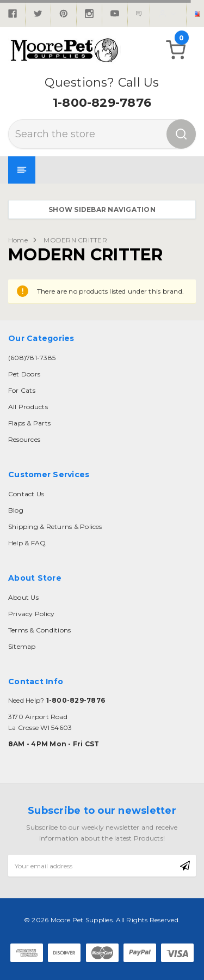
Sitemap (22, 646)
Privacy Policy (31, 614)
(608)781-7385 (32, 358)
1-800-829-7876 (102, 103)
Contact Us (26, 494)
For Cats (22, 390)
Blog (16, 510)
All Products (28, 407)
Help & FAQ (27, 543)
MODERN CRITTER (75, 240)
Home (18, 240)
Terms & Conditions (39, 630)
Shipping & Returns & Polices (55, 526)
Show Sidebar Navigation (102, 209)
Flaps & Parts (29, 423)
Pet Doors (24, 374)
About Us (23, 597)
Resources (24, 439)
